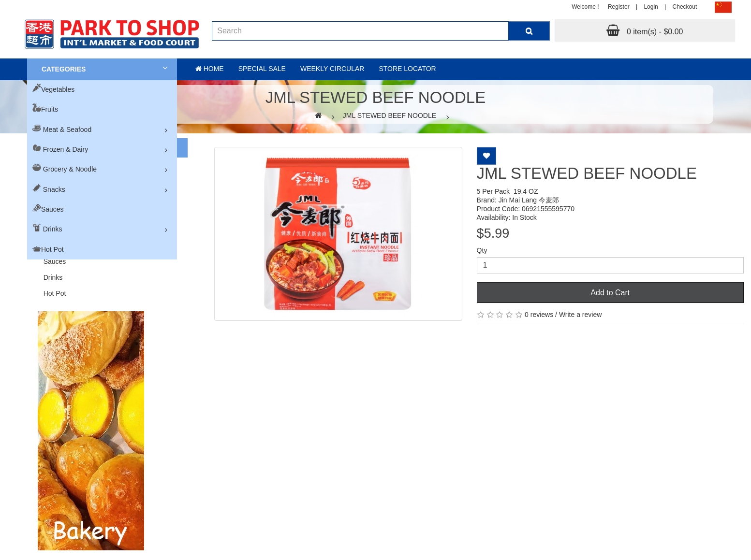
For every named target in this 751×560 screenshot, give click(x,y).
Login (651, 7)
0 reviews (539, 315)
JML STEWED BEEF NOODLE (390, 115)
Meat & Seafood (67, 129)
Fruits (50, 109)
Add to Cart (610, 293)
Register (619, 7)
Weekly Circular (332, 69)
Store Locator (407, 69)
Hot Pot (52, 249)
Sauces (52, 209)
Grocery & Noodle (70, 169)
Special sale (262, 69)
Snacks (54, 189)
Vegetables (58, 89)
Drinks (53, 229)
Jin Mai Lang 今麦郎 (529, 200)
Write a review (580, 315)
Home (210, 69)
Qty (482, 250)
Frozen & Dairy (66, 149)
